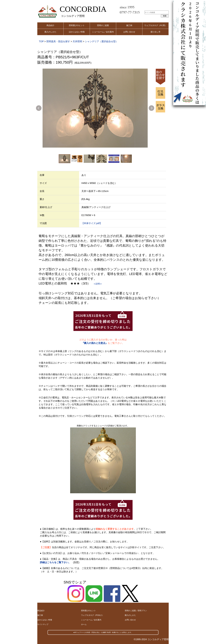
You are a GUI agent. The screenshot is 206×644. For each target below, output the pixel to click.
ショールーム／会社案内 (103, 32)
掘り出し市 (155, 32)
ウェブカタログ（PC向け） (92, 615)
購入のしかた (50, 32)
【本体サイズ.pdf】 (92, 223)
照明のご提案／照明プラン (136, 611)
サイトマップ (43, 624)
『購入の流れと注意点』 (95, 343)
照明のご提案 (103, 25)
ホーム (84, 624)
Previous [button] (39, 108)
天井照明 (77, 41)
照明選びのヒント (77, 25)
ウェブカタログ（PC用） (155, 25)
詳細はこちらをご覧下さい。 (55, 562)
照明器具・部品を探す (58, 41)
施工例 (129, 25)
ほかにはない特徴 (77, 32)
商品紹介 (50, 25)
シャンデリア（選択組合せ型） (101, 41)
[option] (95, 108)
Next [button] (151, 108)
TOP (41, 41)
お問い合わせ (129, 32)
